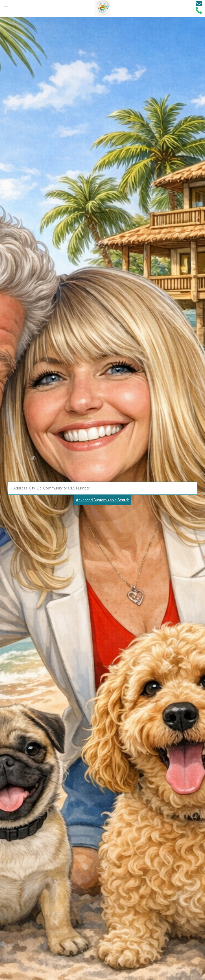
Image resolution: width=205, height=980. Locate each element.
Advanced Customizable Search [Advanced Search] (103, 500)
